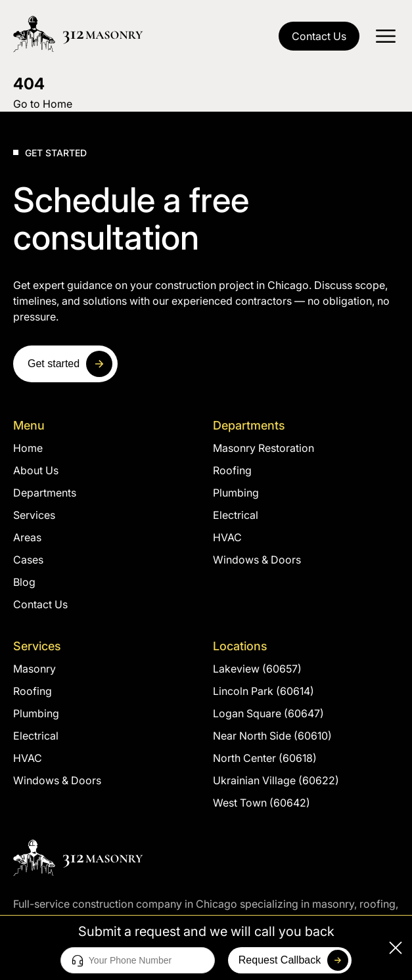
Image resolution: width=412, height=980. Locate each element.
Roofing (232, 470)
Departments (45, 493)
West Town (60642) (262, 803)
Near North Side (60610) (272, 736)
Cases (28, 560)
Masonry (34, 669)
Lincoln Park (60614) (263, 691)
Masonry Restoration (263, 448)
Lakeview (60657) (257, 669)
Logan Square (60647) (268, 713)
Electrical (236, 515)
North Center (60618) (265, 758)
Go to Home (43, 104)
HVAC (227, 537)
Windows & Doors (257, 560)
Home (28, 448)
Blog (24, 582)
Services (34, 515)
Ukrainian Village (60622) (276, 780)
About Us (36, 470)
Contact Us (319, 36)
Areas (27, 537)
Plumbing (236, 493)
